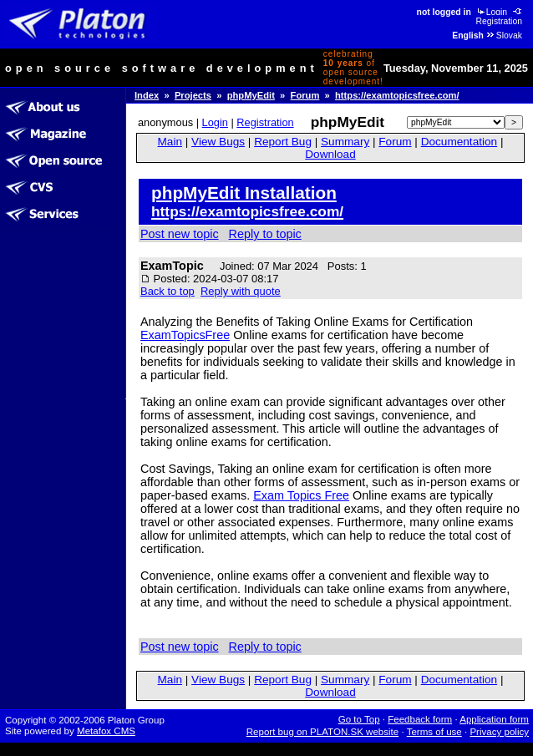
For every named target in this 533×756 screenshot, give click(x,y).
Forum (305, 95)
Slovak (504, 36)
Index (147, 95)
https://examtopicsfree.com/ (397, 95)
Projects (193, 95)
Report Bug (283, 142)
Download (330, 154)
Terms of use (434, 732)
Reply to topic (265, 234)
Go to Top (359, 719)
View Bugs (218, 142)
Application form (494, 719)
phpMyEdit (251, 95)
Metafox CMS (106, 731)
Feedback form (420, 719)
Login (491, 12)
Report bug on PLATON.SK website (323, 732)
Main (170, 142)
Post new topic (180, 234)
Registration (500, 17)
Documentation (459, 142)
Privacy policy (499, 732)
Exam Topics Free (301, 495)
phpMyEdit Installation (244, 193)
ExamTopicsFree (185, 335)
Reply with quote (241, 291)
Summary (345, 142)
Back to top (168, 291)
